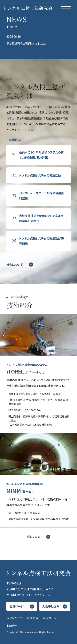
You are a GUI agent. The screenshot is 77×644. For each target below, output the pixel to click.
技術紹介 (33, 618)
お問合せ (12, 626)
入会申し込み (51, 606)
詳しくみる (33, 537)
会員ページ (17, 606)
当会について (15, 265)
